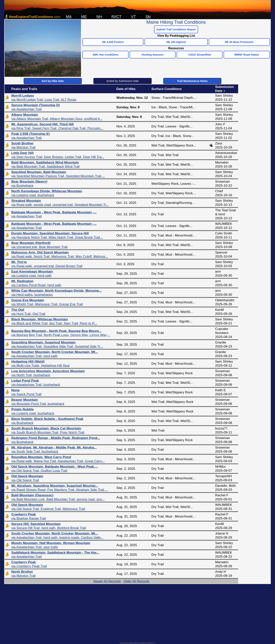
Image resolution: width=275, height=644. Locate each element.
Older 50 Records (137, 581)
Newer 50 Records (106, 581)
